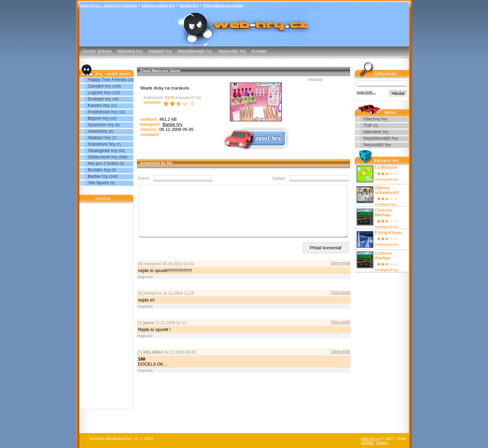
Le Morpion (386, 168)
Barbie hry (189, 5)
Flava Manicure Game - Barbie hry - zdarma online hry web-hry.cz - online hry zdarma (244, 23)
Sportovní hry (101, 125)
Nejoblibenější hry (195, 51)
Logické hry (99, 92)
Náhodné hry (376, 132)
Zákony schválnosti (387, 190)
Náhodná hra (130, 51)
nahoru (382, 443)
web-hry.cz (371, 439)
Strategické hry (102, 150)
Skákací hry (99, 138)
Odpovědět (340, 273)
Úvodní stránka (97, 51)
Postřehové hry (103, 112)
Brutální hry (99, 170)
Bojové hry (98, 118)
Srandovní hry (101, 144)
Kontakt (259, 51)
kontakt (368, 443)
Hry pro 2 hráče (103, 163)
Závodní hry (99, 86)
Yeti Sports (98, 183)
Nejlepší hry (160, 51)
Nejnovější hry (232, 51)
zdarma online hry (158, 5)
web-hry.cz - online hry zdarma (109, 5)
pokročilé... (366, 92)
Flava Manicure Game (223, 5)
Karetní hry (98, 105)
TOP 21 (371, 125)
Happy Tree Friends (107, 80)
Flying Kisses (389, 233)
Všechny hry (375, 119)
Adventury (98, 131)
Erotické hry (99, 99)
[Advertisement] (106, 307)
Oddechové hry (103, 157)
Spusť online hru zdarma (255, 138)
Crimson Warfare (383, 213)
